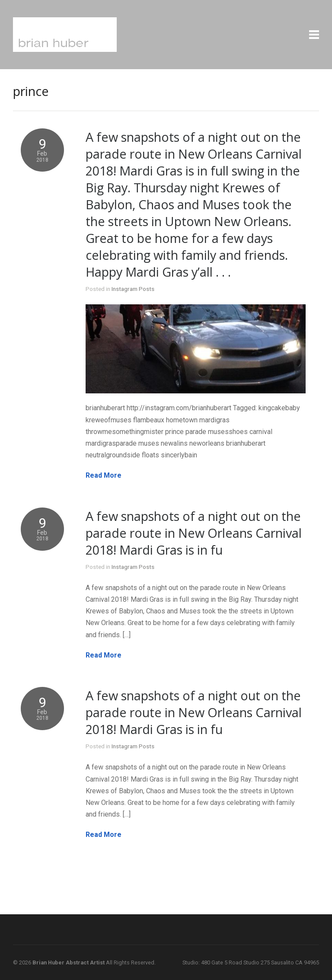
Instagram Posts (133, 289)
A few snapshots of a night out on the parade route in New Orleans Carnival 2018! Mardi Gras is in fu (194, 533)
